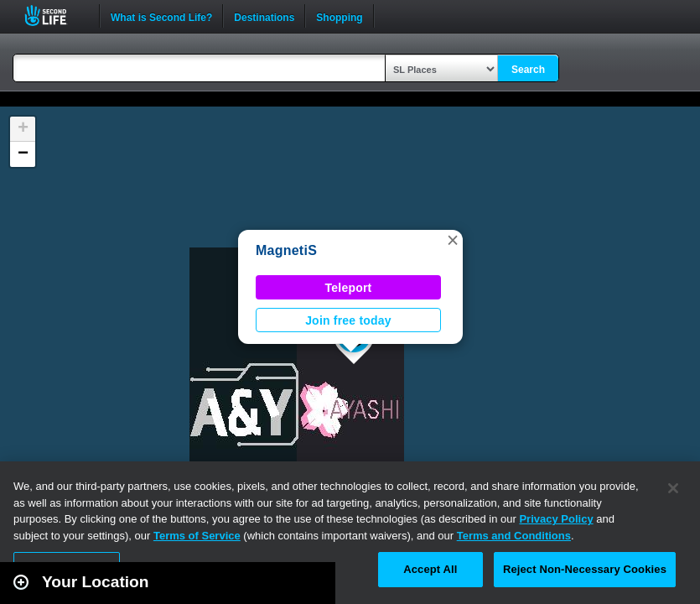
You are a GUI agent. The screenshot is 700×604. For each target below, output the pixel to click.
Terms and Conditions (514, 536)
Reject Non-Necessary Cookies (585, 569)
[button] (453, 240)
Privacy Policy (556, 519)
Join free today (348, 320)
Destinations (264, 16)
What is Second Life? (161, 16)
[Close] (673, 488)
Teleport (349, 288)
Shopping (339, 16)
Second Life (55, 16)
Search (528, 70)
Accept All (430, 569)
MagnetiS (286, 250)
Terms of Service (197, 536)
